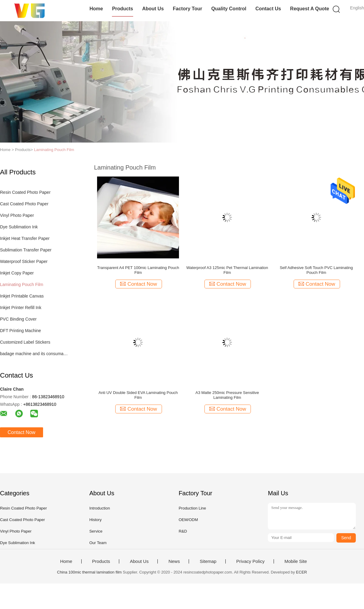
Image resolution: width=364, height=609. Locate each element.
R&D (183, 531)
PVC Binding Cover (18, 319)
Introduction (99, 508)
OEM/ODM (188, 520)
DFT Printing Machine (20, 331)
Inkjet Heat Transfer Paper (25, 238)
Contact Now (22, 432)
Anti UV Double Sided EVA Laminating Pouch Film (138, 395)
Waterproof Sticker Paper (24, 261)
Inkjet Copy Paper (17, 273)
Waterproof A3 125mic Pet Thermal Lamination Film (227, 270)
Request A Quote (310, 9)
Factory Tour (188, 9)
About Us (153, 9)
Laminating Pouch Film (54, 150)
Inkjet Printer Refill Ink (21, 308)
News (174, 561)
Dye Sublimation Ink (19, 227)
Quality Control (229, 9)
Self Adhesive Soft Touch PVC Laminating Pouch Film (316, 270)
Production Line (192, 508)
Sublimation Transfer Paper (26, 250)
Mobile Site (296, 561)
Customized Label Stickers (25, 342)
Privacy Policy (250, 561)
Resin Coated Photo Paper (25, 192)
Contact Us (268, 9)
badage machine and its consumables (34, 354)
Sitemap (208, 561)
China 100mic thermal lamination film (89, 572)
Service (96, 531)
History (95, 520)
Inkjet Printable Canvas (22, 296)
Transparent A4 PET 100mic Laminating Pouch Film (138, 270)
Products (122, 9)
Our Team (98, 543)
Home (96, 9)
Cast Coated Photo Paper (24, 204)
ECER (302, 572)
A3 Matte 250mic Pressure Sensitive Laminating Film (227, 395)
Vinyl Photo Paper (17, 215)
